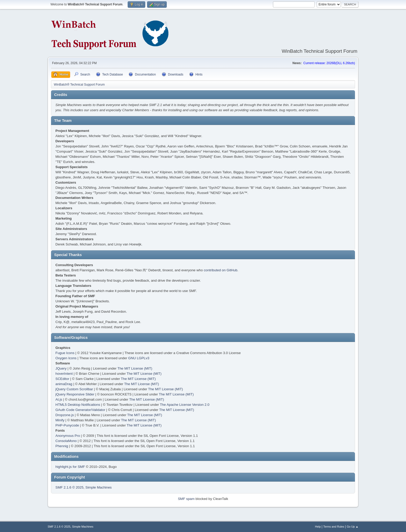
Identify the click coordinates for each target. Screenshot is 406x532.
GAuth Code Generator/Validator (80, 410)
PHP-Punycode (67, 425)
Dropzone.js (65, 415)
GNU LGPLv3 (139, 358)
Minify (60, 420)
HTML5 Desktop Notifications (78, 405)
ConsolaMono (66, 441)
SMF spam (186, 499)
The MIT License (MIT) (135, 368)
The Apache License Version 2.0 (184, 405)
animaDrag (64, 384)
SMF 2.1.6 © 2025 (69, 487)
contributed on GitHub (221, 270)
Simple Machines (99, 487)
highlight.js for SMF (70, 467)
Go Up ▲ (353, 527)
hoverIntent (64, 374)
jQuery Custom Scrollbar (74, 389)
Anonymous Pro (68, 436)
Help (318, 527)
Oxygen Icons (66, 358)
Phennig (62, 446)
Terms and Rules (334, 527)
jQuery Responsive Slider (75, 394)
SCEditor (62, 379)
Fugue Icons (65, 353)
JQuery (61, 368)
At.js (59, 399)
